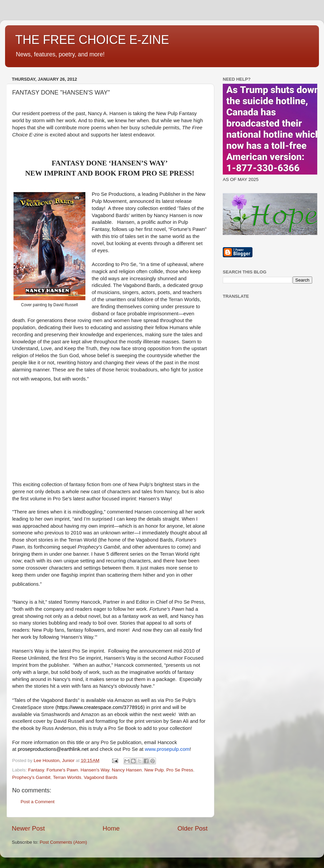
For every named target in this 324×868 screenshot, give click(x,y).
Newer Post (28, 828)
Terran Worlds (67, 777)
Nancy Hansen (127, 770)
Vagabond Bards (101, 777)
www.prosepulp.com (167, 749)
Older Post (193, 828)
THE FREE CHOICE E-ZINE (92, 40)
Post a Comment (38, 802)
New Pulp (154, 770)
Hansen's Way (95, 770)
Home (111, 828)
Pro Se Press (180, 770)
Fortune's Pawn (62, 770)
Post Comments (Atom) (63, 842)
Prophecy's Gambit (31, 777)
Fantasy (36, 770)
